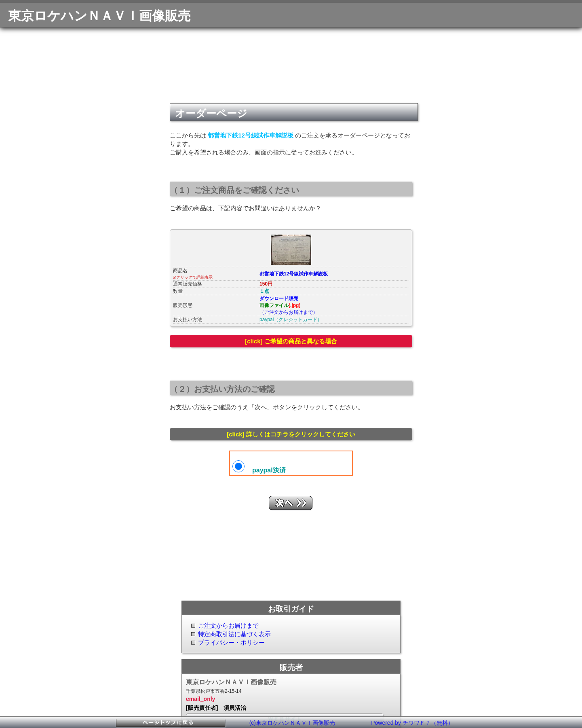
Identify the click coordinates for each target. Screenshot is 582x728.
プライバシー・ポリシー (231, 642)
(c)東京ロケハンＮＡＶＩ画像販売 (292, 723)
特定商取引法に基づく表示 (234, 634)
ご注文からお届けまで (228, 625)
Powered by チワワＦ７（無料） (412, 723)
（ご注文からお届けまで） (289, 312)
